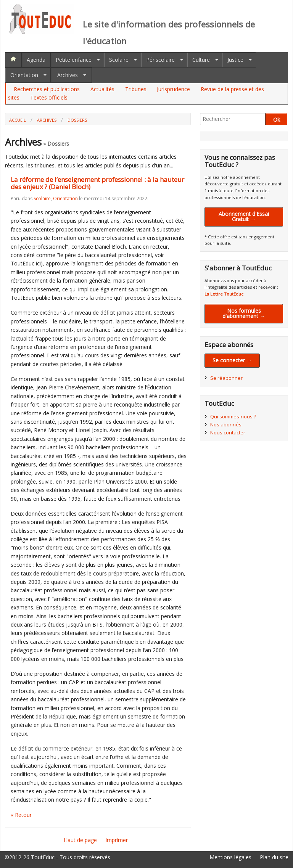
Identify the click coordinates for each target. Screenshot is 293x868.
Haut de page (80, 840)
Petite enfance (74, 60)
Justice (235, 60)
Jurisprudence (173, 89)
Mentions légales (230, 857)
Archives (68, 75)
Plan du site (274, 857)
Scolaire (119, 60)
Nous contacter (228, 432)
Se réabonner (226, 378)
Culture (201, 60)
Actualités (102, 89)
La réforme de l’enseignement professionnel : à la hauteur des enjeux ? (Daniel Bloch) (97, 183)
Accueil (18, 120)
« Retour (21, 815)
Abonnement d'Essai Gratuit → (244, 216)
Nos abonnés (226, 424)
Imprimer (117, 840)
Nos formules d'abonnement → (244, 313)
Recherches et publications (47, 89)
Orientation (24, 75)
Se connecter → (232, 360)
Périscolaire (160, 60)
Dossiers (77, 120)
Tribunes (136, 89)
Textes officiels (49, 97)
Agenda (36, 60)
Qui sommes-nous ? (233, 416)
